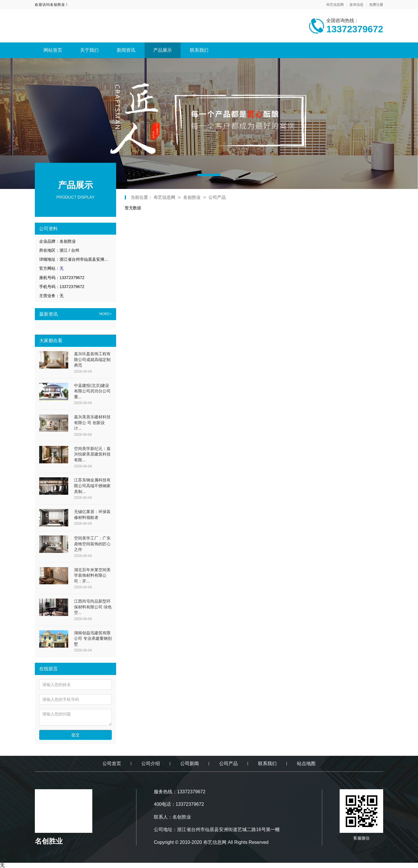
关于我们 (89, 50)
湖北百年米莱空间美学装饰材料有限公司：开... (92, 575)
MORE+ (106, 314)
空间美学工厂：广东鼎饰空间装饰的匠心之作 (92, 544)
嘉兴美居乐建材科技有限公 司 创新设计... (92, 423)
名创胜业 (192, 197)
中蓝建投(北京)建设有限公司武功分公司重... (92, 391)
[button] (209, 175)
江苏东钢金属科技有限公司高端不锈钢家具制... (92, 486)
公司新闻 (190, 763)
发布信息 (356, 5)
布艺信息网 (335, 5)
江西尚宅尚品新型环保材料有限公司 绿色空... (93, 607)
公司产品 (217, 197)
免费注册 (376, 5)
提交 (75, 735)
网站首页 (53, 50)
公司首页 (112, 763)
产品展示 (163, 50)
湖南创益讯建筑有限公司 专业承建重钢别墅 (93, 639)
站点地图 (306, 763)
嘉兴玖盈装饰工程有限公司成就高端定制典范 (92, 359)
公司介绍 (151, 763)
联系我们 (199, 50)
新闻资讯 (126, 50)
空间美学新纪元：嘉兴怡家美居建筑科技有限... (92, 454)
